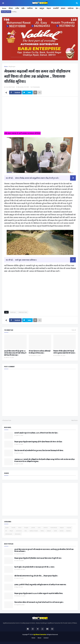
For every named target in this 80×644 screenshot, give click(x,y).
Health (55, 531)
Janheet (33, 528)
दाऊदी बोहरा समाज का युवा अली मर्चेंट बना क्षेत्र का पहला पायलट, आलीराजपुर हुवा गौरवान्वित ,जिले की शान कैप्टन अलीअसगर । (44, 550)
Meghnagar (12, 67)
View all (74, 330)
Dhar (26, 531)
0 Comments (36, 87)
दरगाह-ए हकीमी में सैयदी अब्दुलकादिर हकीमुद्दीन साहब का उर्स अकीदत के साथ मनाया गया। (40, 585)
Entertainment (9, 534)
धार (36, 8)
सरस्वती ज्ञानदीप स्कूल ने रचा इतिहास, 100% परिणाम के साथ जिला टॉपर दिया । (36, 433)
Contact (46, 638)
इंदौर (23, 8)
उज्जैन (17, 8)
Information (18, 534)
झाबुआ (42, 8)
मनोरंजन (71, 8)
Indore (20, 528)
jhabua (7, 528)
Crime (39, 528)
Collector (46, 528)
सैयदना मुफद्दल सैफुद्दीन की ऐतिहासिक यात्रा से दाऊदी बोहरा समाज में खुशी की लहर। (38, 558)
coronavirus (19, 531)
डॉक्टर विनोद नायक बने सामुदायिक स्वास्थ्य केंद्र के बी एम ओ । (37, 178)
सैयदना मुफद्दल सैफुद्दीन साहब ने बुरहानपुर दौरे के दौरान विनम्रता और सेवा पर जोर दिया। (38, 442)
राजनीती (56, 8)
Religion (62, 528)
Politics (42, 531)
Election (62, 531)
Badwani (49, 531)
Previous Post (7, 420)
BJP (6, 531)
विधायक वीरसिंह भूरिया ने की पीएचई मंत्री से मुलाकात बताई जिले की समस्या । (64, 352)
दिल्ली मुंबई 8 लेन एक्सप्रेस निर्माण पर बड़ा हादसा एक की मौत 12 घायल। (34, 567)
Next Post (74, 420)
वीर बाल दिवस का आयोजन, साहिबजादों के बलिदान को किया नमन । (40, 352)
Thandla (13, 528)
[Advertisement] (40, 115)
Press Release (54, 528)
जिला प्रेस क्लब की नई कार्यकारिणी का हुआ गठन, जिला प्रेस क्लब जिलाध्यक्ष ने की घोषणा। (39, 451)
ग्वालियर (30, 8)
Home (4, 8)
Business (68, 531)
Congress (69, 528)
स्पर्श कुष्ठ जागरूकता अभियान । (26, 260)
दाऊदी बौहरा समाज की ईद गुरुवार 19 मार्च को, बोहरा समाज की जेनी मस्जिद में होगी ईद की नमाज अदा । (15, 353)
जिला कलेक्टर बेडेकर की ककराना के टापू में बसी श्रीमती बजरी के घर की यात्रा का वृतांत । (39, 602)
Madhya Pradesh (34, 531)
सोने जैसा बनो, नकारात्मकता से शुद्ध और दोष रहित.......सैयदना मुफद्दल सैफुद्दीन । (36, 576)
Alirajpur (26, 528)
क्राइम (63, 8)
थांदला (49, 8)
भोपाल (11, 8)
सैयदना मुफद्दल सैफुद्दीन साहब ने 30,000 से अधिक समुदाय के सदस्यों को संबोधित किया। (39, 594)
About (39, 638)
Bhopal (11, 531)
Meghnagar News (23, 312)
